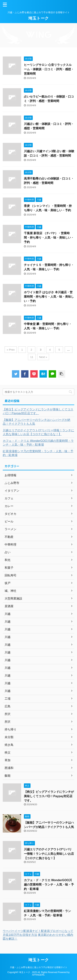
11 (32, 357)
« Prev (11, 350)
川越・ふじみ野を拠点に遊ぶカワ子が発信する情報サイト (39, 967)
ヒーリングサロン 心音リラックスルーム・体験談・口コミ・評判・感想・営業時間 (49, 69)
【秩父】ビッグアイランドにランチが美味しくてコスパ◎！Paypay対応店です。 (38, 411)
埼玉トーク (39, 18)
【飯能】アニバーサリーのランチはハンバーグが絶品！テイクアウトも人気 (37, 422)
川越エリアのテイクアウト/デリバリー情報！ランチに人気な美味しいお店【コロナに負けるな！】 (38, 432)
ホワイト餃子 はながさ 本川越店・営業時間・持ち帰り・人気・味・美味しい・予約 (49, 297)
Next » (43, 357)
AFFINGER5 (38, 975)
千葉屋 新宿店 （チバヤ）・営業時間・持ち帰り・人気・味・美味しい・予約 (49, 238)
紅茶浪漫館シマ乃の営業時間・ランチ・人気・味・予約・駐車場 (38, 453)
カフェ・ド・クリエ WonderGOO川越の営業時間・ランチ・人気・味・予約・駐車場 (38, 443)
